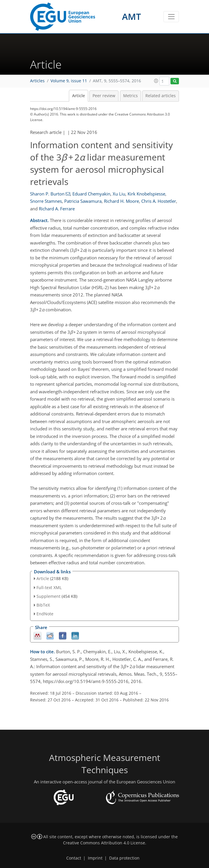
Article (79, 96)
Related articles (161, 96)
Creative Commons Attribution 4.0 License (104, 843)
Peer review (104, 96)
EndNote (45, 614)
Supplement (48, 596)
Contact (74, 858)
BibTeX (43, 605)
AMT (132, 16)
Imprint (95, 858)
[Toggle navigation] (171, 17)
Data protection (124, 858)
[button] (156, 81)
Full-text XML (49, 587)
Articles (37, 81)
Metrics (130, 96)
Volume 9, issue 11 (69, 81)
